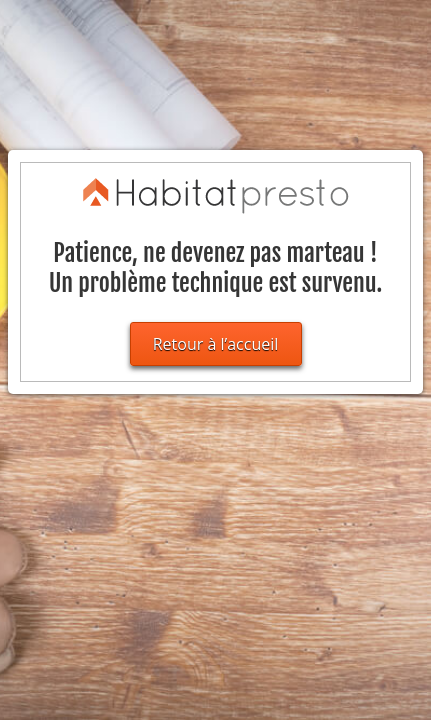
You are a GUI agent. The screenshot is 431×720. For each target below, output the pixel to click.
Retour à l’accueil (216, 344)
